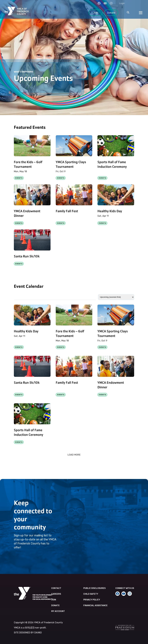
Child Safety (91, 594)
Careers (56, 594)
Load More (74, 455)
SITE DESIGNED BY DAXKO (28, 633)
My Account (58, 611)
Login (122, 3)
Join (96, 13)
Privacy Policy (92, 600)
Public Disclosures (94, 588)
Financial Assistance (95, 606)
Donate (111, 13)
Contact (56, 588)
